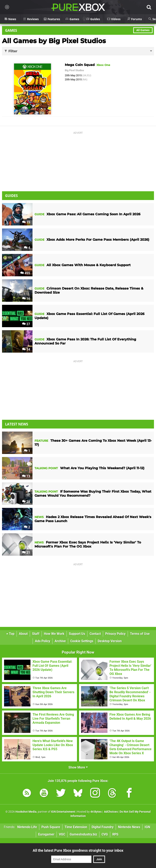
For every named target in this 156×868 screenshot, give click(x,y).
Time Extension (76, 827)
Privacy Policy (115, 634)
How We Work (54, 634)
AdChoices (111, 812)
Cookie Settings (82, 641)
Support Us (77, 634)
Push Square (51, 827)
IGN (147, 827)
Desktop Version (110, 641)
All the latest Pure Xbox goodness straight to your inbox (78, 850)
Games (11, 30)
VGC (62, 834)
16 (26, 299)
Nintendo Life (27, 827)
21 (26, 553)
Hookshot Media (26, 812)
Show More (78, 767)
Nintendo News (129, 827)
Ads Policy (43, 641)
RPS (115, 834)
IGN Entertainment (63, 812)
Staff (36, 634)
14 (26, 349)
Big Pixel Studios (74, 70)
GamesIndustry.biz (83, 834)
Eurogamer (46, 834)
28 (26, 502)
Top (10, 634)
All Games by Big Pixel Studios (54, 41)
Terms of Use (140, 634)
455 (25, 273)
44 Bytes (96, 812)
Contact (95, 634)
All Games (143, 30)
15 (26, 222)
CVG (105, 834)
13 (26, 476)
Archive (60, 641)
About (23, 634)
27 (26, 324)
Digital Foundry (103, 827)
